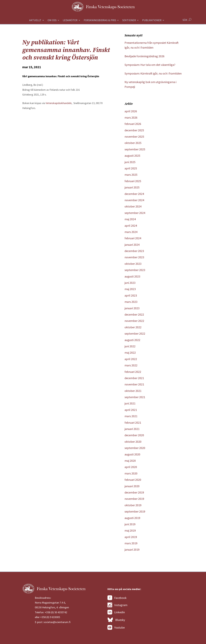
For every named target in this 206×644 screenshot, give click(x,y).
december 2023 (134, 251)
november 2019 (134, 499)
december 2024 (134, 194)
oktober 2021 (133, 391)
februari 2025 (133, 181)
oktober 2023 (133, 264)
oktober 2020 (133, 442)
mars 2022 (131, 365)
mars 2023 (131, 302)
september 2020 (135, 448)
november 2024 (134, 200)
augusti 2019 (132, 518)
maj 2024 (130, 219)
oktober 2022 (133, 327)
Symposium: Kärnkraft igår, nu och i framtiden (153, 73)
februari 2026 (133, 124)
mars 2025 (131, 175)
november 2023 (134, 257)
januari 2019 (132, 549)
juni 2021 (130, 403)
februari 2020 (133, 480)
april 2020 (131, 467)
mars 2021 (131, 416)
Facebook (117, 598)
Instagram (117, 605)
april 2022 (131, 359)
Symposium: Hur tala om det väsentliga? (150, 65)
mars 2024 (131, 232)
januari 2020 (132, 486)
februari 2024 (133, 238)
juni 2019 (130, 524)
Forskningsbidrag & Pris (100, 21)
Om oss (52, 21)
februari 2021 (133, 423)
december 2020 (134, 435)
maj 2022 (130, 353)
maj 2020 (130, 461)
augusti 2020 (132, 454)
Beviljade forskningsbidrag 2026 (144, 56)
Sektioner (129, 21)
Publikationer (152, 21)
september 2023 (135, 270)
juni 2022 (130, 346)
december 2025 (134, 130)
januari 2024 (132, 245)
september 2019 (135, 511)
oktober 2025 (133, 143)
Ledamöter (70, 21)
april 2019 (131, 537)
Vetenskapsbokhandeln (59, 103)
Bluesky (116, 620)
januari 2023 (132, 308)
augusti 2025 (132, 156)
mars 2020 (131, 473)
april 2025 (131, 168)
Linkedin (116, 612)
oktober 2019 (133, 505)
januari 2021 (132, 429)
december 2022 (134, 314)
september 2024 (135, 213)
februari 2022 (133, 372)
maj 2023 (130, 289)
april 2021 (131, 410)
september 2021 (135, 397)
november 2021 (134, 384)
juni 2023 (130, 283)
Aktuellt (35, 21)
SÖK (185, 20)
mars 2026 (131, 117)
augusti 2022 (132, 340)
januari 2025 (132, 187)
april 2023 (131, 295)
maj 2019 (130, 530)
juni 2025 (130, 162)
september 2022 (135, 333)
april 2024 (131, 226)
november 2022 (134, 321)
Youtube (116, 628)
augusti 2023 (132, 276)
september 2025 (135, 149)
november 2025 (134, 136)
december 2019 (134, 492)
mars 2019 (131, 543)
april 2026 (131, 111)
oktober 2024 (133, 206)
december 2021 (134, 378)
